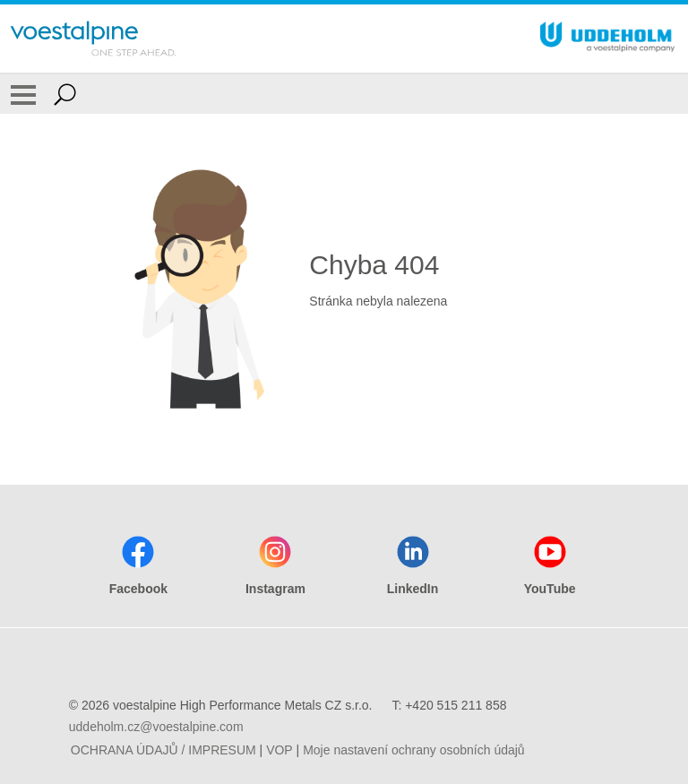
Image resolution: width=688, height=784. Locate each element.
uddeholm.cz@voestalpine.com (156, 727)
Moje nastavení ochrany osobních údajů (414, 750)
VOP (279, 750)
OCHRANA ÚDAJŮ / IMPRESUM (163, 750)
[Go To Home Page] (93, 39)
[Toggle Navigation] (23, 94)
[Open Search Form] (65, 94)
